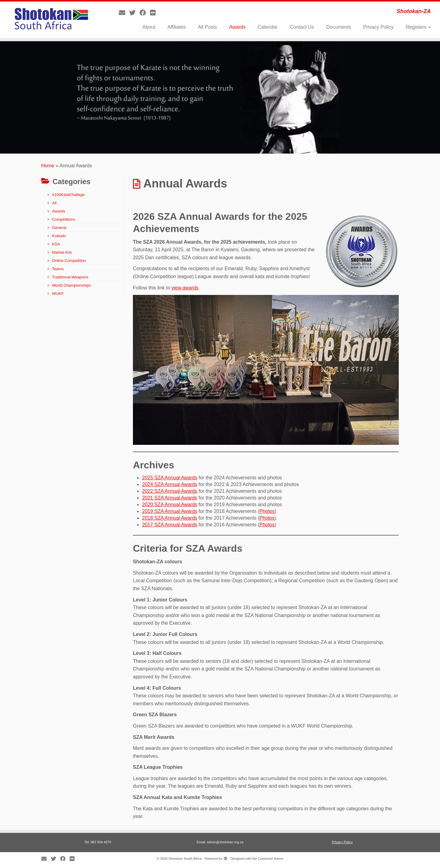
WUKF (58, 294)
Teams (58, 269)
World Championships (71, 285)
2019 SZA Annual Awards (170, 511)
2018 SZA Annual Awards (170, 518)
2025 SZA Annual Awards (170, 478)
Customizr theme (271, 859)
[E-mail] (124, 13)
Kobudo (59, 236)
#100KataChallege (68, 195)
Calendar (268, 27)
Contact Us (302, 27)
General (59, 228)
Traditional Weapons (70, 277)
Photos (267, 511)
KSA (56, 244)
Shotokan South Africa (185, 859)
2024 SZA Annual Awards (170, 484)
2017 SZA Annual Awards (170, 525)
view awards (185, 288)
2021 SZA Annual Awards (170, 498)
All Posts (207, 27)
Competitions (64, 219)
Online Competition (69, 261)
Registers (418, 27)
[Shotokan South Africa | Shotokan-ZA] (51, 20)
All (54, 203)
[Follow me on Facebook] (145, 13)
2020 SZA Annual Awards (170, 505)
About (149, 27)
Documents (338, 27)
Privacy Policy (378, 27)
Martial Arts (62, 252)
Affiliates (177, 27)
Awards (237, 27)
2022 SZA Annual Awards (170, 491)
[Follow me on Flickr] (155, 13)
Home (48, 166)
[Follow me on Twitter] (134, 13)
